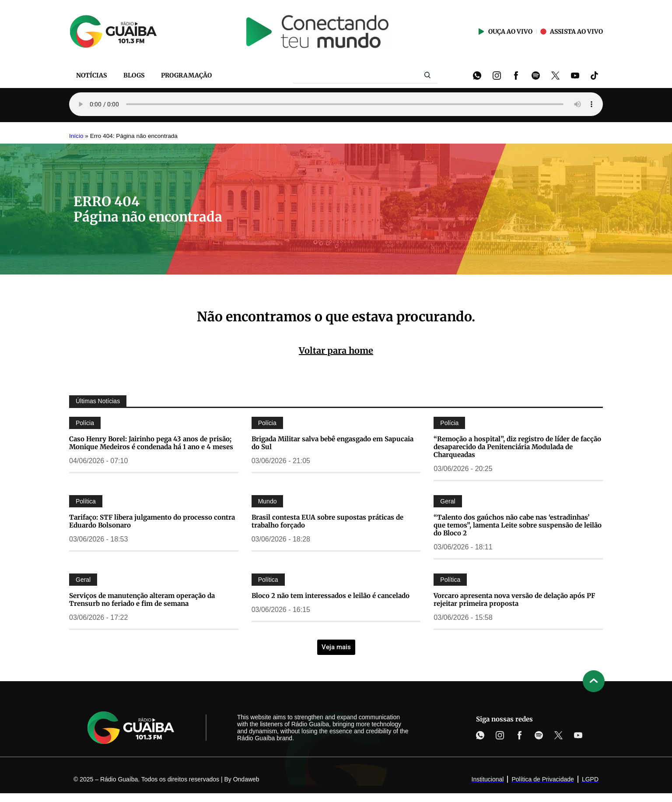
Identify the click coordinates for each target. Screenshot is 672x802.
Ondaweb (246, 779)
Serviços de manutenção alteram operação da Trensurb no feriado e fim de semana (142, 600)
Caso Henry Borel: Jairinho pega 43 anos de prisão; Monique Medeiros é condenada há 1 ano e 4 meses (151, 443)
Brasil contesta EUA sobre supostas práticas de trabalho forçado (327, 521)
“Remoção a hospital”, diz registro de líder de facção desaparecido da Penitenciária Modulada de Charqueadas (517, 447)
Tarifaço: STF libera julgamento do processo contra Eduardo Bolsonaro (152, 521)
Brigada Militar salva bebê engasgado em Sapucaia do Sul (332, 443)
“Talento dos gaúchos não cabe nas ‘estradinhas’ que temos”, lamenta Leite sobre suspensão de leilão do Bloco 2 (518, 525)
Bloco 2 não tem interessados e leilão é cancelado (331, 596)
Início (76, 136)
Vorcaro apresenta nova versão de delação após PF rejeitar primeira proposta (514, 600)
